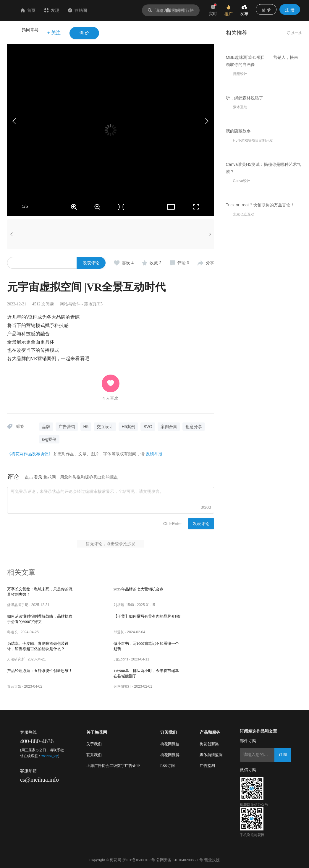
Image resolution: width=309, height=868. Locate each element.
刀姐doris (121, 659)
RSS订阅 (168, 766)
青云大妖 (14, 686)
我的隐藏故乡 (238, 276)
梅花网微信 (170, 744)
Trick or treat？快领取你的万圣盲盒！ (260, 446)
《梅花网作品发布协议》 (30, 454)
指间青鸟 (30, 30)
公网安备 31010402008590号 (180, 860)
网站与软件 (70, 304)
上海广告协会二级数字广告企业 (113, 766)
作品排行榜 (180, 10)
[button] (207, 121)
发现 (87, 10)
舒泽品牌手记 (18, 605)
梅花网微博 (170, 755)
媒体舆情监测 (211, 755)
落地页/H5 (93, 304)
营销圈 (113, 10)
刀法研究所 (16, 659)
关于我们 (94, 744)
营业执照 (212, 860)
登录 (38, 477)
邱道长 (12, 632)
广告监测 (207, 766)
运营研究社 (122, 686)
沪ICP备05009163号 (139, 860)
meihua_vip (50, 756)
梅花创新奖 (209, 744)
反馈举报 (154, 454)
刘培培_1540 (124, 605)
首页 (63, 10)
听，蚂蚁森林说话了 (245, 194)
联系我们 (94, 755)
